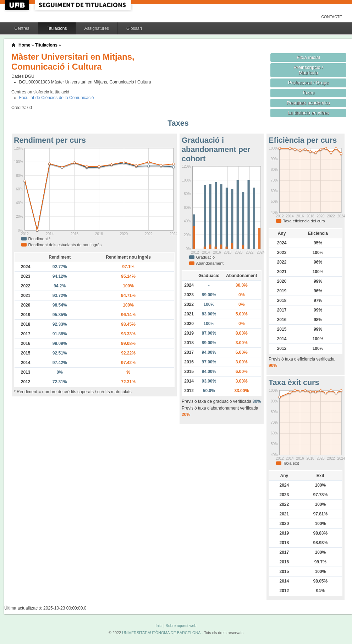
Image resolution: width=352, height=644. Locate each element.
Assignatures (97, 28)
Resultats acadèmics (308, 103)
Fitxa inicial (308, 57)
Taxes (309, 93)
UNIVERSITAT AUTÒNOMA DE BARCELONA (161, 633)
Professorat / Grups (308, 83)
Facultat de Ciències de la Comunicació (57, 98)
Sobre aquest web (181, 626)
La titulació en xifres (309, 113)
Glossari (134, 28)
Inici (159, 626)
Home (24, 45)
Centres (22, 28)
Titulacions (57, 28)
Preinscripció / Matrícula (309, 70)
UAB (18, 5)
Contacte (332, 17)
